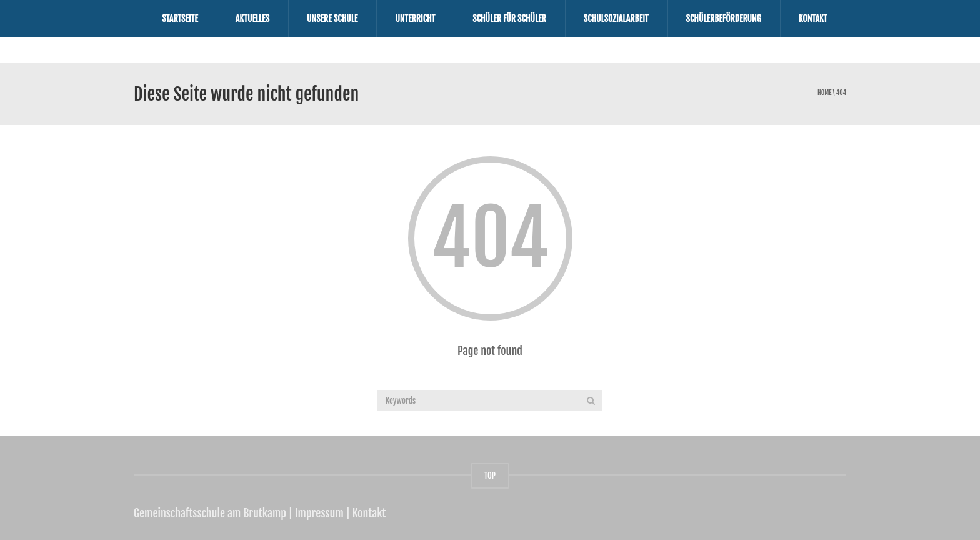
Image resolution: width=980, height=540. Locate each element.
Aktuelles (252, 18)
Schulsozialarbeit (616, 18)
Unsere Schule (332, 18)
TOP (490, 476)
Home (824, 93)
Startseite (180, 18)
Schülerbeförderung (724, 18)
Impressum (319, 513)
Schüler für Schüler (509, 18)
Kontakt (813, 18)
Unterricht (415, 18)
